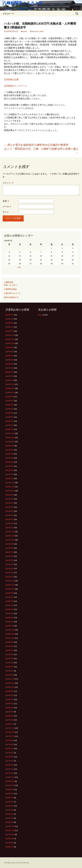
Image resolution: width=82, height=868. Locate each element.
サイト (6, 212)
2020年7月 (9, 601)
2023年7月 (9, 454)
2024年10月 (10, 392)
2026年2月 (9, 327)
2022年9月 (9, 495)
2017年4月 (9, 761)
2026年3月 (9, 323)
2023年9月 (9, 446)
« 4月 (19, 267)
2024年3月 (9, 421)
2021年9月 (9, 544)
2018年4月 (9, 712)
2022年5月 (9, 511)
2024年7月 (9, 405)
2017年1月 (9, 773)
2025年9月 (9, 347)
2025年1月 (9, 380)
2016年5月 (9, 806)
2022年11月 (10, 487)
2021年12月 (10, 532)
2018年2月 (9, 720)
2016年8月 (9, 794)
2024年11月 (10, 388)
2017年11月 (10, 732)
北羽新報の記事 (11, 79)
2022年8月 (9, 499)
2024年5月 (9, 413)
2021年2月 (9, 573)
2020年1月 (9, 626)
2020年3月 (9, 618)
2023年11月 (10, 437)
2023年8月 (9, 450)
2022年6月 (9, 507)
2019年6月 (9, 654)
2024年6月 (9, 409)
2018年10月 (10, 687)
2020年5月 (9, 609)
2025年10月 (10, 343)
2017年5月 (9, 757)
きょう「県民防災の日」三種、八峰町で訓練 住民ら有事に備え (41, 151)
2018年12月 (10, 679)
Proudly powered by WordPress (17, 863)
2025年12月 (10, 335)
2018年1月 (9, 724)
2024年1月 (9, 429)
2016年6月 (9, 802)
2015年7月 (9, 847)
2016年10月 (10, 785)
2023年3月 (9, 470)
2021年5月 (9, 560)
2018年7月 (9, 699)
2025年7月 (9, 356)
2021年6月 (9, 556)
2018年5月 (9, 708)
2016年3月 (9, 814)
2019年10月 (10, 638)
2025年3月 (9, 372)
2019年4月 (9, 663)
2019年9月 (9, 642)
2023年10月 (10, 442)
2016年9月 (9, 789)
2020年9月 (9, 593)
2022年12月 (10, 483)
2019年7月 (9, 650)
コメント (8, 183)
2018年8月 (9, 695)
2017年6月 (9, 753)
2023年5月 (9, 462)
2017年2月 (9, 769)
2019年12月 (10, 630)
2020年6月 (9, 605)
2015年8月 (9, 843)
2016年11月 (10, 781)
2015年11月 (10, 830)
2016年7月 (9, 798)
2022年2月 (9, 523)
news (25, 31)
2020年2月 (9, 622)
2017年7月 (9, 749)
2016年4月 (9, 810)
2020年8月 (9, 597)
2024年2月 (9, 425)
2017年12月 (10, 728)
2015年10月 (10, 834)
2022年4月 (9, 515)
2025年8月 (9, 352)
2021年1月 (9, 577)
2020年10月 (10, 589)
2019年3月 (9, 667)
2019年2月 (9, 671)
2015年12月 (10, 826)
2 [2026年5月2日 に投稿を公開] (62, 248)
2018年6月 (9, 704)
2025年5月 (9, 364)
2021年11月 (10, 536)
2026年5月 (9, 315)
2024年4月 (9, 417)
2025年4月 (9, 368)
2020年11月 (10, 585)
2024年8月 (9, 401)
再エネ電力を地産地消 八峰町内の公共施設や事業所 (36, 145)
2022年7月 (9, 503)
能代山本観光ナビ (11, 297)
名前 (6, 201)
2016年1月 (9, 822)
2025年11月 (10, 339)
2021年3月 (9, 568)
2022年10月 (10, 491)
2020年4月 (9, 613)
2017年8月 (9, 744)
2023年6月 (9, 458)
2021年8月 (9, 548)
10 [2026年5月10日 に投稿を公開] (73, 252)
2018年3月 (9, 716)
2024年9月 (9, 397)
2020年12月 (10, 581)
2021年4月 (9, 564)
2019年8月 (9, 646)
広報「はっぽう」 (11, 285)
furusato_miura (38, 31)
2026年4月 (9, 319)
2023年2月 (9, 474)
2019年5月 (9, 658)
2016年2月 (9, 818)
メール (7, 206)
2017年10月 (10, 736)
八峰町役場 (9, 282)
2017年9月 (9, 740)
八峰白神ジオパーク (12, 293)
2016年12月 (10, 777)
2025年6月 (9, 360)
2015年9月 (9, 839)
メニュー (7, 13)
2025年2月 (9, 376)
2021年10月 (10, 540)
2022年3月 (9, 519)
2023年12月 (10, 433)
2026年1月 (9, 331)
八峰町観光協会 (10, 289)
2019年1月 (9, 675)
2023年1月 (9, 478)
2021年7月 (9, 552)
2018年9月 (9, 691)
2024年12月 (10, 384)
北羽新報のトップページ (16, 86)
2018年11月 (10, 683)
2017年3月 (9, 765)
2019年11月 (10, 634)
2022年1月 (9, 528)
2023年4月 (9, 466)
